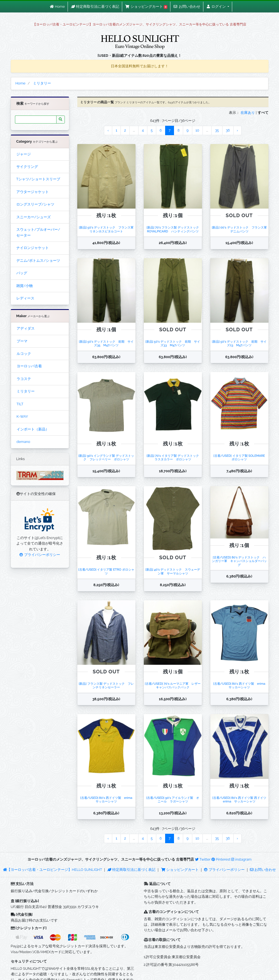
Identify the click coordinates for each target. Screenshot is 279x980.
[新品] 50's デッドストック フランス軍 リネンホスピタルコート (108, 229)
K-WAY (22, 416)
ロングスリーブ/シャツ (35, 204)
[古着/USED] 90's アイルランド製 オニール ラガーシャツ (173, 800)
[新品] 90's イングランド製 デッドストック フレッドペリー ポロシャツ (106, 457)
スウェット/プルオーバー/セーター (38, 232)
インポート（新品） (33, 429)
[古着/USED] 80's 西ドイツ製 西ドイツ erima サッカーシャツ (241, 800)
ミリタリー (26, 391)
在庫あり (248, 113)
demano (23, 442)
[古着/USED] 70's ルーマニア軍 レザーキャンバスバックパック (173, 685)
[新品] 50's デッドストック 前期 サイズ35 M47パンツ (106, 343)
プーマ (22, 341)
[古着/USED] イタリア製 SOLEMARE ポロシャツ (241, 457)
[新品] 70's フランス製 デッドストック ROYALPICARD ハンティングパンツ (174, 229)
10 (197, 130)
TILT (20, 404)
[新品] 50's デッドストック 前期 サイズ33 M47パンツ (173, 343)
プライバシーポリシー (40, 555)
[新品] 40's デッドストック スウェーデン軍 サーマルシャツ (173, 571)
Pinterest (221, 859)
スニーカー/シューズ (34, 217)
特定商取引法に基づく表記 (131, 870)
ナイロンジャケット (33, 248)
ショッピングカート (180, 870)
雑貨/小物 (25, 286)
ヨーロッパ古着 (29, 366)
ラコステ (24, 379)
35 (217, 130)
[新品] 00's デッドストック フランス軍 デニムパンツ (241, 229)
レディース (25, 298)
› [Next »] (238, 130)
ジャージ (24, 154)
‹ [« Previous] (108, 130)
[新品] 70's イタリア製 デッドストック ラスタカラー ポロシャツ (174, 457)
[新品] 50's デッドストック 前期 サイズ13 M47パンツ (239, 343)
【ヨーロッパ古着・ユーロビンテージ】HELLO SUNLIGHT (53, 870)
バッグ (22, 273)
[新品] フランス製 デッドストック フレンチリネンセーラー (106, 685)
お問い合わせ (263, 870)
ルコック (24, 354)
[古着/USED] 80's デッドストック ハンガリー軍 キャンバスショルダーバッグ (239, 561)
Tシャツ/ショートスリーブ (38, 179)
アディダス (26, 328)
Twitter (203, 859)
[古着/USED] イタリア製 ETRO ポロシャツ (106, 571)
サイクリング (27, 167)
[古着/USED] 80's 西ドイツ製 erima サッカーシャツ (241, 685)
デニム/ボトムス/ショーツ (38, 261)
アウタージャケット (33, 192)
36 (228, 130)
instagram (241, 859)
